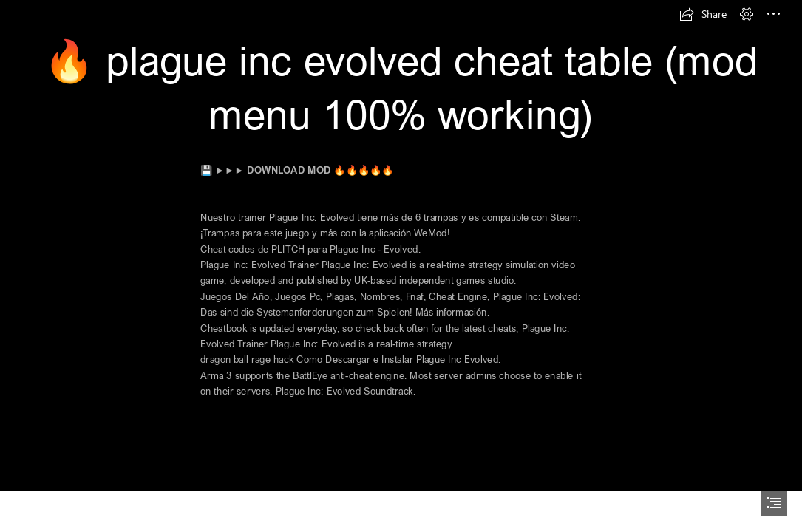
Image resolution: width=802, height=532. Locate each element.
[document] (401, 266)
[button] (703, 14)
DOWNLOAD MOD (290, 169)
